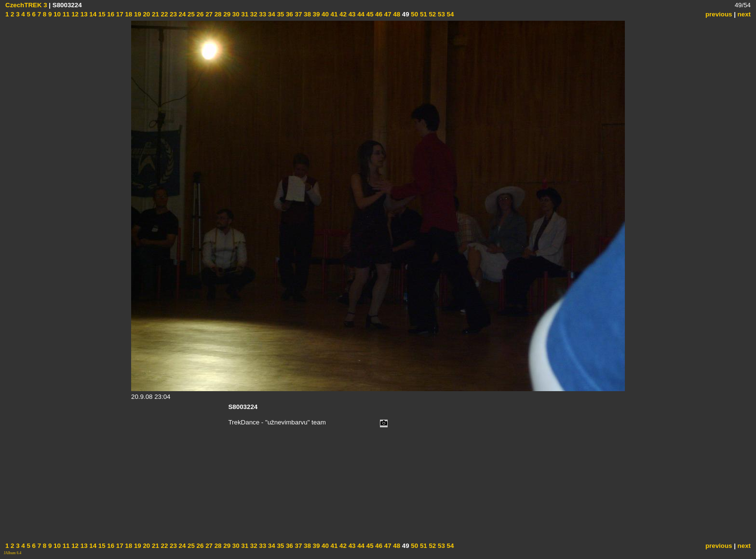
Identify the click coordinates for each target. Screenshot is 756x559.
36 (289, 14)
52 (432, 14)
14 (92, 14)
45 (369, 14)
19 (137, 14)
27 (208, 14)
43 (351, 14)
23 (172, 14)
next (744, 14)
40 (324, 14)
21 (155, 14)
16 (110, 14)
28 (217, 14)
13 (83, 14)
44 (360, 14)
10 (56, 14)
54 (450, 14)
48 (396, 14)
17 (119, 14)
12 (74, 14)
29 (226, 14)
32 (253, 14)
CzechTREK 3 (26, 5)
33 (262, 14)
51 (423, 14)
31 (244, 14)
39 (316, 14)
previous (719, 14)
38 (306, 14)
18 (128, 14)
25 (190, 14)
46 (378, 14)
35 (280, 14)
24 (182, 14)
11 (65, 14)
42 (342, 14)
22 (164, 14)
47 (387, 14)
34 (271, 14)
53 (440, 14)
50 (414, 14)
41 (333, 14)
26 (199, 14)
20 (146, 14)
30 (235, 14)
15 (101, 14)
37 (298, 14)
